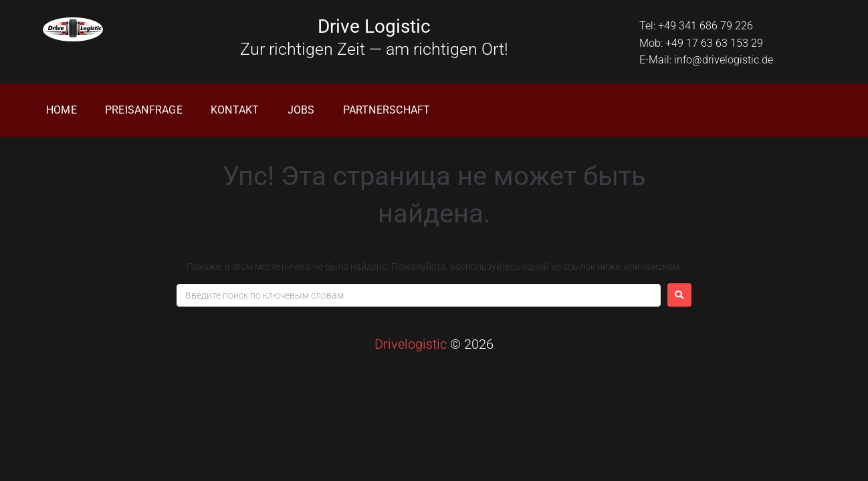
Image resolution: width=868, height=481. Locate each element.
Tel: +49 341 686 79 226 (696, 26)
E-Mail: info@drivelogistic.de (706, 60)
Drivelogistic (411, 344)
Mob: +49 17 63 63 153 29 (701, 43)
